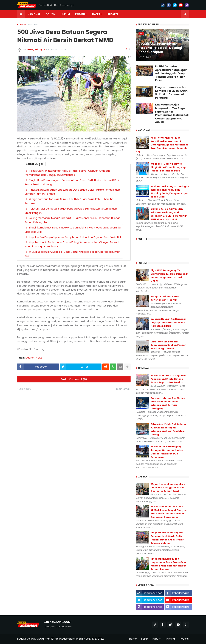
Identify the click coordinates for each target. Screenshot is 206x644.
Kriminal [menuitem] (81, 14)
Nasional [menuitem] (34, 14)
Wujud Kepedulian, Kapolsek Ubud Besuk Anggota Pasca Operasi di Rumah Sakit (168, 488)
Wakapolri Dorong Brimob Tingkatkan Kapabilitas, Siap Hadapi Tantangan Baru (168, 167)
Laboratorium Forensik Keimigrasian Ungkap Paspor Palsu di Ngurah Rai (168, 345)
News (39, 358)
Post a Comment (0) (74, 379)
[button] (185, 14)
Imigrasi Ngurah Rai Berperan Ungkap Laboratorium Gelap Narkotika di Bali (169, 322)
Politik (145, 639)
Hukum (157, 639)
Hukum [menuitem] (65, 14)
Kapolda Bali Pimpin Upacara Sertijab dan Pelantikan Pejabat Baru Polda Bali (75, 237)
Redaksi (184, 639)
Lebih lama (122, 389)
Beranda (22, 25)
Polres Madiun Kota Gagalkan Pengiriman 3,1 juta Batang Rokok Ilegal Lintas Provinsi (169, 379)
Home (133, 639)
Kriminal (170, 639)
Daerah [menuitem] (97, 14)
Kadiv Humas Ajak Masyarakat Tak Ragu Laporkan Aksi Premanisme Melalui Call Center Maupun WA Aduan (172, 113)
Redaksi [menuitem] (113, 14)
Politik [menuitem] (50, 14)
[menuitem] (21, 14)
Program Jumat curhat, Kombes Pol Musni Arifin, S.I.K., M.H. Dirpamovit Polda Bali (172, 93)
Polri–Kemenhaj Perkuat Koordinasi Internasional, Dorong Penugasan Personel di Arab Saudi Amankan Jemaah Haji (162, 145)
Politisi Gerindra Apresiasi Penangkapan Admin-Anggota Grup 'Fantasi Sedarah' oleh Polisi (171, 73)
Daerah (34, 25)
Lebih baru (25, 389)
